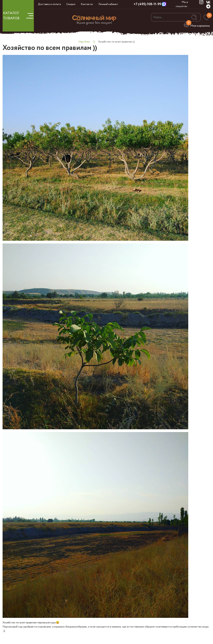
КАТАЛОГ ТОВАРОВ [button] (18, 16)
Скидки (71, 4)
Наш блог (84, 42)
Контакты (87, 4)
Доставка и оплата (49, 4)
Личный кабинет (108, 4)
